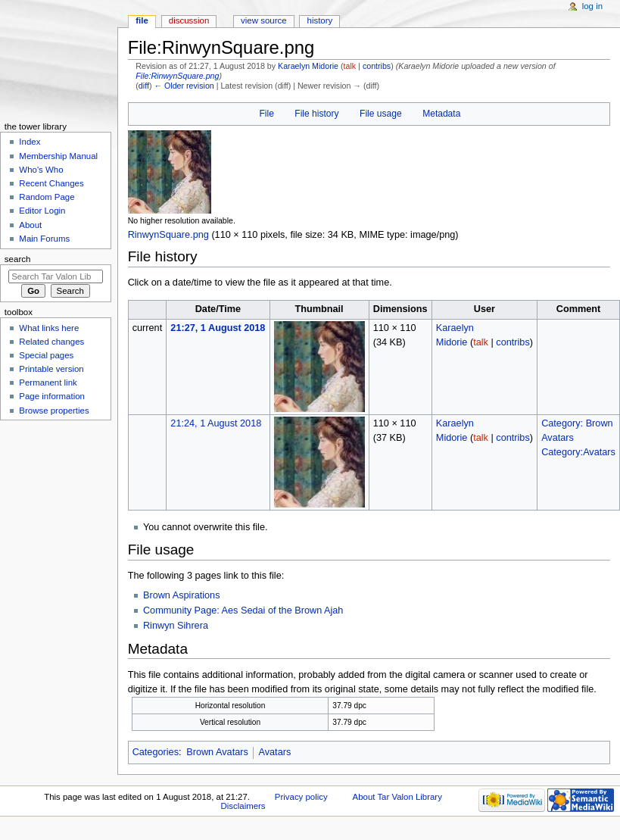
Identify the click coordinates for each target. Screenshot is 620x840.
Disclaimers (243, 806)
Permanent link (48, 383)
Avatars (274, 752)
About (30, 225)
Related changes (51, 342)
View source (263, 20)
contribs (377, 66)
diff (144, 86)
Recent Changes (51, 183)
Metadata (441, 114)
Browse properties (54, 411)
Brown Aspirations (182, 595)
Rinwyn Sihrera (176, 626)
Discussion (189, 20)
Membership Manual (58, 156)
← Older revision (184, 86)
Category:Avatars (578, 452)
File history (316, 114)
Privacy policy (301, 797)
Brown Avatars (217, 752)
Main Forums (44, 239)
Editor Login (42, 211)
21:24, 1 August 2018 (216, 423)
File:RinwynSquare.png (177, 76)
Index (30, 142)
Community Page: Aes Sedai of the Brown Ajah (243, 610)
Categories (156, 752)
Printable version (51, 369)
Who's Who (41, 170)
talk (350, 66)
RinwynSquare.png (168, 235)
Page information (52, 396)
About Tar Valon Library (397, 797)
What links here (49, 328)
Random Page (47, 197)
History (320, 20)
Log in (592, 6)
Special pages (46, 355)
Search (18, 259)
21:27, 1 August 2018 (218, 328)
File (266, 114)
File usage (381, 114)
